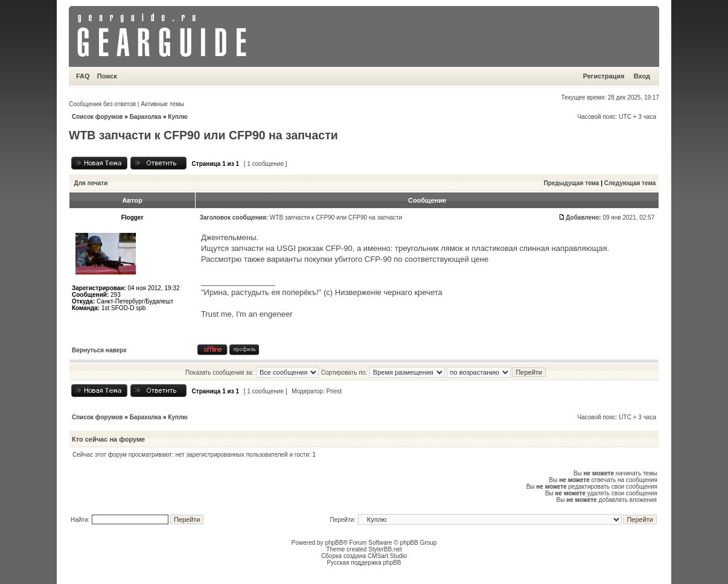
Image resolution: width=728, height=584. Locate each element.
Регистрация (604, 76)
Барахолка (146, 117)
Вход (642, 76)
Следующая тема (630, 183)
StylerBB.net (385, 549)
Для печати (91, 183)
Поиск (107, 76)
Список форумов (97, 117)
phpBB (334, 543)
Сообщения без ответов (102, 104)
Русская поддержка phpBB (364, 563)
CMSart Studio (387, 556)
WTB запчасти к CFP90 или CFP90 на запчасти (203, 135)
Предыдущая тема (572, 183)
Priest (334, 391)
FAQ (83, 76)
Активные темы (162, 104)
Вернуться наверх (99, 350)
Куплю (178, 117)
